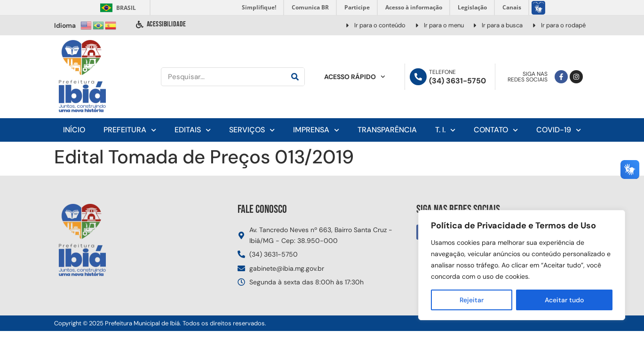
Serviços (252, 130)
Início (74, 130)
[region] (522, 265)
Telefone (442, 72)
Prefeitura (130, 130)
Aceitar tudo (564, 300)
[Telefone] (418, 77)
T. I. (445, 130)
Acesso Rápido (355, 77)
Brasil (116, 8)
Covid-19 (559, 130)
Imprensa (316, 130)
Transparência (387, 130)
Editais (193, 130)
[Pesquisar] (295, 77)
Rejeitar (472, 300)
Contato (496, 130)
